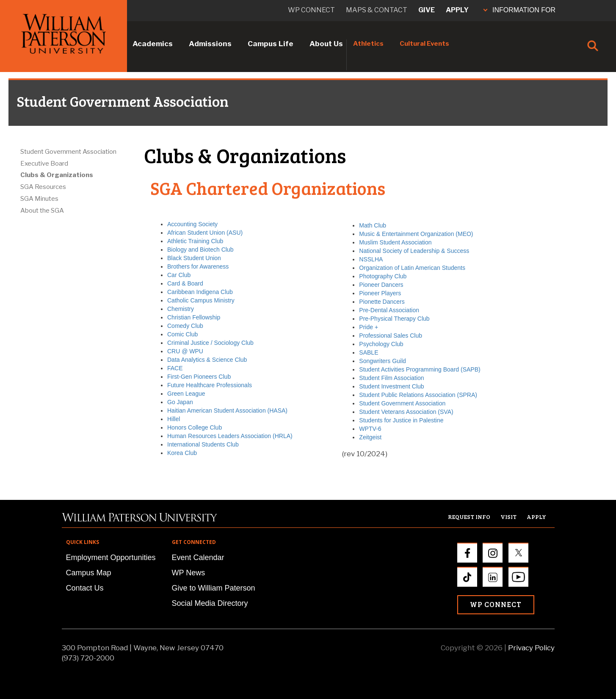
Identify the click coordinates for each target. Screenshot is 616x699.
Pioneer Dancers (381, 285)
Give (427, 10)
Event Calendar (198, 558)
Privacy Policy (531, 648)
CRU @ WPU (185, 351)
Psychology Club (381, 344)
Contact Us (85, 588)
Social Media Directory (210, 603)
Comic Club (182, 334)
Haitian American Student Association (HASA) (227, 411)
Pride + (369, 327)
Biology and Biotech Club (200, 250)
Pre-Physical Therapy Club (394, 319)
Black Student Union (194, 258)
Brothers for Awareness (198, 266)
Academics (153, 44)
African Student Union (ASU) (205, 233)
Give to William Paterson (214, 588)
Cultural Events (424, 44)
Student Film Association (391, 378)
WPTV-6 (370, 429)
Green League (186, 394)
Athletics (368, 44)
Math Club (373, 225)
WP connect (311, 10)
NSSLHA (371, 259)
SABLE (369, 352)
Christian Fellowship (194, 317)
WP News (189, 573)
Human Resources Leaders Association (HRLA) (230, 436)
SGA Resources (43, 187)
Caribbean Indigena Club (200, 292)
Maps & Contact (377, 10)
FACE (175, 368)
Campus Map (89, 573)
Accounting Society (192, 224)
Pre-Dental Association (389, 310)
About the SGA (42, 211)
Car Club (179, 275)
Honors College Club (195, 427)
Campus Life (271, 44)
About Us (326, 44)
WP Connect (496, 604)
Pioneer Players (380, 293)
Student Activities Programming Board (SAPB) (420, 369)
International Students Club (203, 444)
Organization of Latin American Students (412, 268)
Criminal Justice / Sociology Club (210, 343)
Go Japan (180, 402)
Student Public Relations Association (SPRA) (418, 395)
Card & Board (185, 283)
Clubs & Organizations (57, 175)
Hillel (174, 419)
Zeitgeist (370, 437)
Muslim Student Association (395, 242)
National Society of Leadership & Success (414, 251)
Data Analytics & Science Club (207, 360)
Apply (457, 10)
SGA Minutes (39, 199)
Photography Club (383, 276)
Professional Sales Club (391, 336)
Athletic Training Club (195, 241)
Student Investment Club (391, 386)
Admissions (210, 44)
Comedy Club (185, 326)
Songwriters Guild (383, 361)
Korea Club (182, 453)
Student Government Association (68, 152)
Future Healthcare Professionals (210, 385)
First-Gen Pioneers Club (199, 377)
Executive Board (44, 164)
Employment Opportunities (111, 558)
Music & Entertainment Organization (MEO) (416, 234)
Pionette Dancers (382, 302)
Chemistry (181, 309)
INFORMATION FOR (519, 10)
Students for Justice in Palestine (401, 420)
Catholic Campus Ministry (201, 300)
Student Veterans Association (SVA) (406, 412)
